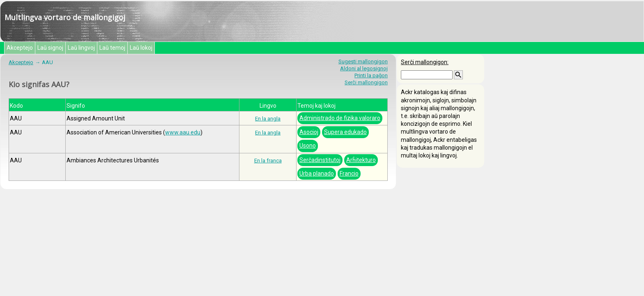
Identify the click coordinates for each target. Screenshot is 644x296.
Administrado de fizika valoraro (340, 118)
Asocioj (309, 132)
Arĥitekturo (361, 160)
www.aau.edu (183, 132)
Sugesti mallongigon (363, 61)
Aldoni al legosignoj (364, 68)
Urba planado (317, 173)
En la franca (268, 161)
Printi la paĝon (371, 75)
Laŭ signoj (50, 48)
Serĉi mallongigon (366, 82)
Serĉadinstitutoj (320, 160)
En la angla (268, 119)
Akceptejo (20, 48)
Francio (349, 173)
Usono (308, 146)
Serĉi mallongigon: (425, 62)
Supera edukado (345, 132)
